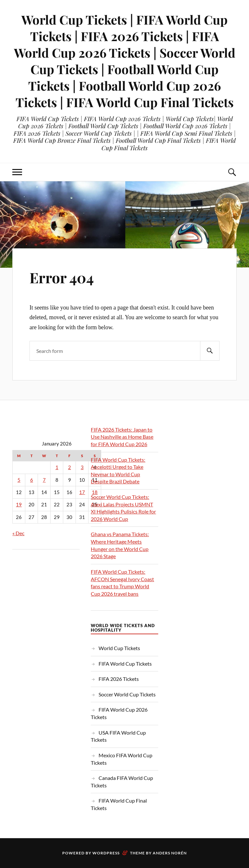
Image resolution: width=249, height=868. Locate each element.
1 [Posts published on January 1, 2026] (57, 467)
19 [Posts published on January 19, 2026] (19, 505)
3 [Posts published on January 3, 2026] (82, 467)
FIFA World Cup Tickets (125, 664)
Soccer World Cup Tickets (127, 694)
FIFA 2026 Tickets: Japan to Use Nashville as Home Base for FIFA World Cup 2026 (122, 437)
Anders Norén (170, 853)
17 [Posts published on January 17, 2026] (82, 492)
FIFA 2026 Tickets (119, 679)
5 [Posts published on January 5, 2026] (19, 480)
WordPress (106, 853)
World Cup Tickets (119, 648)
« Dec (18, 533)
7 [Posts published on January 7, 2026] (44, 480)
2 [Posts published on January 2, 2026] (70, 467)
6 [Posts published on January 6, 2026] (32, 480)
